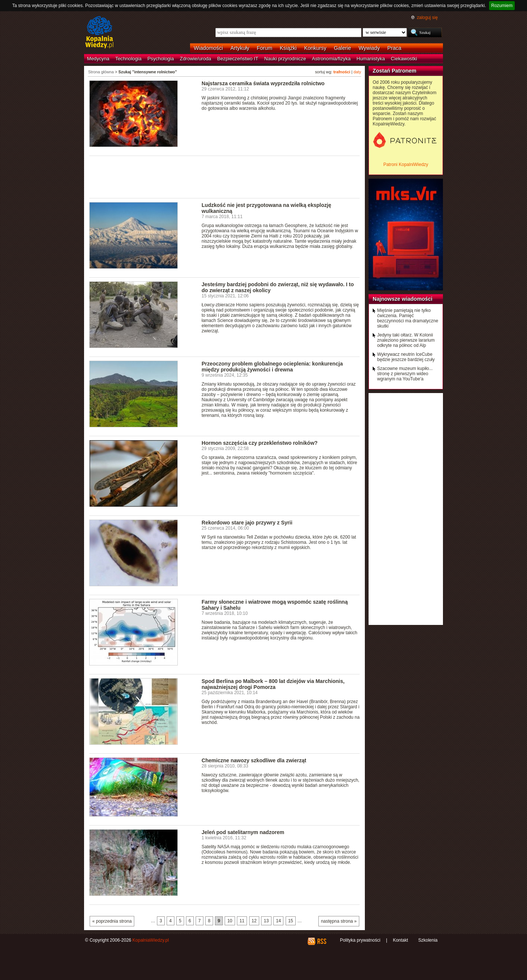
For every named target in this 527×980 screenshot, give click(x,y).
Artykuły (240, 48)
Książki (288, 48)
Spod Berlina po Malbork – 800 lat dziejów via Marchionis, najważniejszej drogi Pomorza (273, 684)
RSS (322, 941)
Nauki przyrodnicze (285, 59)
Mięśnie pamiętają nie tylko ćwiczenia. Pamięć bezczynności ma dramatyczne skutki (408, 318)
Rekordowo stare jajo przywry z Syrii (247, 523)
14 (278, 921)
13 (266, 921)
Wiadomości (208, 48)
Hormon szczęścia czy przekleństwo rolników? (260, 443)
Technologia (128, 59)
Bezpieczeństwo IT (238, 59)
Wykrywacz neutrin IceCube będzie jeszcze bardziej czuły (406, 357)
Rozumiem (502, 6)
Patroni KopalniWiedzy (406, 165)
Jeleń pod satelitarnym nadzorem (243, 832)
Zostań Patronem (395, 71)
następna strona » (339, 921)
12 (254, 921)
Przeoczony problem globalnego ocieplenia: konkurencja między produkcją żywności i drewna (272, 367)
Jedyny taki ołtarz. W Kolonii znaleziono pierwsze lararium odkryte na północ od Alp (406, 340)
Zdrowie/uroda (196, 59)
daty (357, 72)
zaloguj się (427, 17)
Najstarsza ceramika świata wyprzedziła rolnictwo (263, 83)
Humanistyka (371, 59)
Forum (265, 48)
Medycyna (98, 59)
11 (242, 921)
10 (230, 921)
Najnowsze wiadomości (403, 299)
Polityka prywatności (360, 940)
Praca (395, 48)
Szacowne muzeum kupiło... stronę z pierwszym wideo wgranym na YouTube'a (405, 374)
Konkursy (315, 48)
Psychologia (161, 59)
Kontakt (400, 940)
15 (291, 921)
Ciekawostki (404, 59)
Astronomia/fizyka (331, 59)
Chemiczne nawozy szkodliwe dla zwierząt (254, 760)
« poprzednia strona (112, 921)
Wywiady (369, 48)
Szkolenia (428, 940)
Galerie (343, 48)
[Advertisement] (225, 176)
